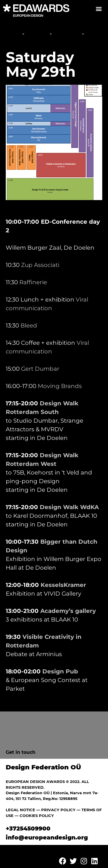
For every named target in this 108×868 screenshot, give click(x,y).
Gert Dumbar (40, 369)
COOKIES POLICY (37, 816)
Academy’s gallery (68, 611)
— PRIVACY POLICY (55, 810)
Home (13, 34)
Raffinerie (33, 282)
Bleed (29, 325)
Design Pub (60, 671)
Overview (67, 34)
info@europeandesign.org (47, 837)
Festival (37, 34)
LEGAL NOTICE (20, 810)
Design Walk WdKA (69, 507)
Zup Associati (40, 265)
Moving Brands (60, 386)
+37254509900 (28, 829)
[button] (99, 9)
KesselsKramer (63, 585)
